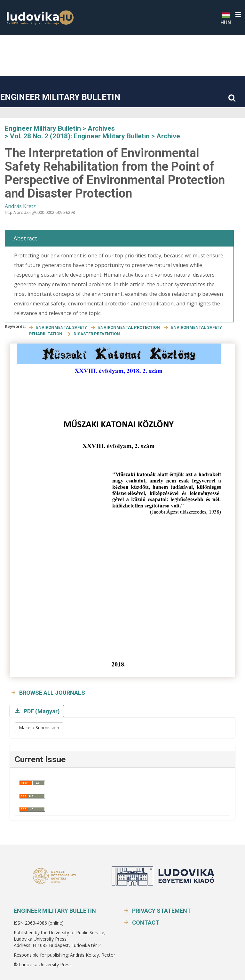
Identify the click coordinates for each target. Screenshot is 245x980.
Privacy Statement (162, 911)
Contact (146, 923)
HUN (226, 18)
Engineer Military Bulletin (60, 97)
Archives (101, 128)
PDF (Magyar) (41, 711)
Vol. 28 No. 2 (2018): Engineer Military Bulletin (80, 136)
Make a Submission (39, 728)
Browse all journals (52, 693)
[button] (238, 15)
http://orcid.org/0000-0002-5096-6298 (40, 212)
